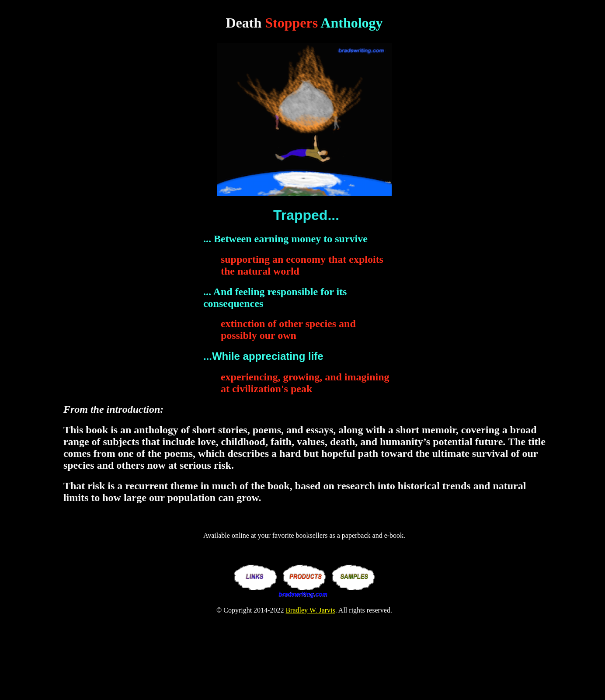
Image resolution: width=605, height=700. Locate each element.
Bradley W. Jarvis (310, 610)
